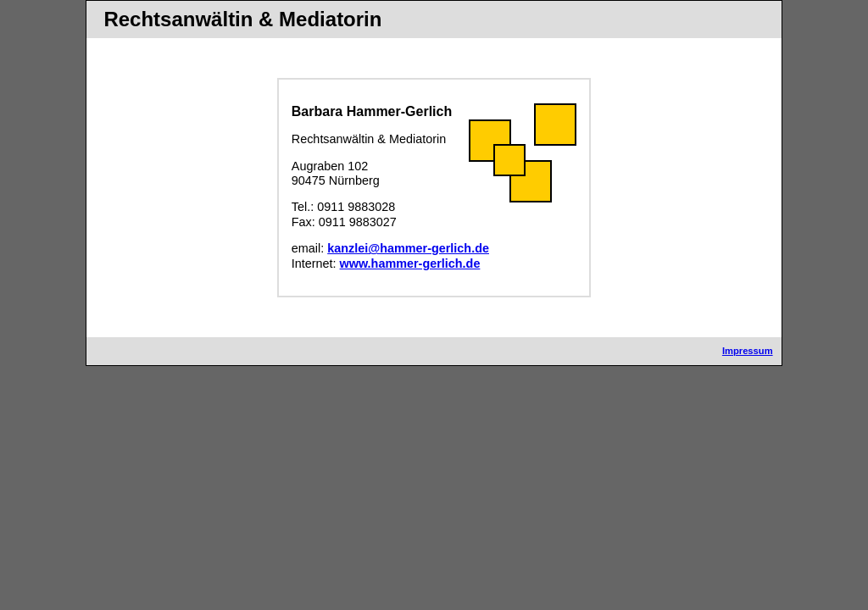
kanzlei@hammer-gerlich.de (408, 248)
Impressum (748, 351)
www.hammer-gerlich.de (410, 263)
